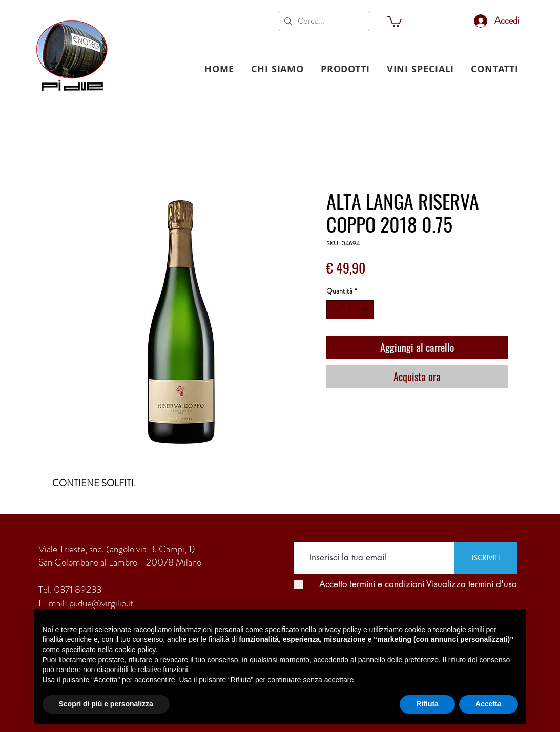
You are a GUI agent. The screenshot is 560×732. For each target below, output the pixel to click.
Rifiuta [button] (427, 704)
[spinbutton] (350, 310)
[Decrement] (334, 310)
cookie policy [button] (135, 650)
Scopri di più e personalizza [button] (106, 704)
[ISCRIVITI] (486, 558)
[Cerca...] (323, 21)
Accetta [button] (489, 704)
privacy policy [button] (340, 630)
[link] (395, 21)
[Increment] (366, 310)
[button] (345, 69)
